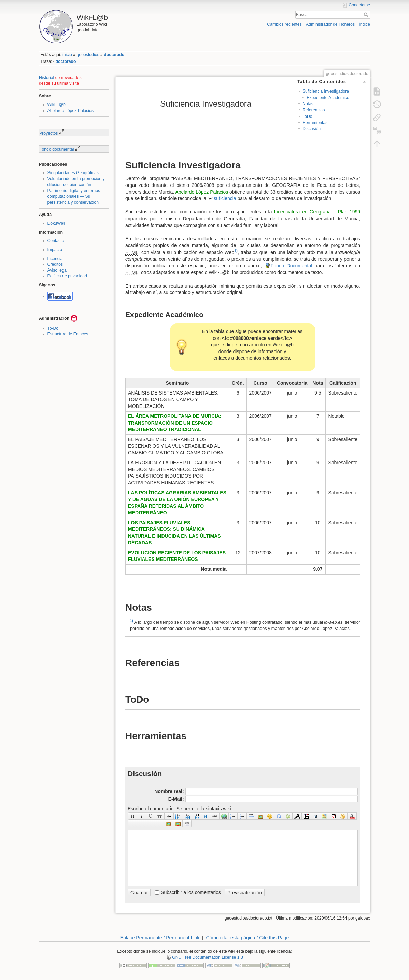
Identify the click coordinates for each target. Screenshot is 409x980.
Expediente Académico (328, 98)
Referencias (314, 110)
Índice (364, 24)
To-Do (53, 328)
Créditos (55, 264)
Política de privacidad (67, 276)
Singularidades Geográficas (73, 173)
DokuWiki (56, 223)
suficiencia (225, 198)
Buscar (367, 15)
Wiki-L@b (57, 105)
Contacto (56, 241)
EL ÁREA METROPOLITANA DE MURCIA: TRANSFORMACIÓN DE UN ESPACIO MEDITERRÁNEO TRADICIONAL (175, 423)
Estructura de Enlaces (68, 334)
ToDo (307, 116)
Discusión (312, 129)
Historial (46, 78)
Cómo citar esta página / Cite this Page (248, 938)
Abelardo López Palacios (71, 111)
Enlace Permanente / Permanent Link (160, 938)
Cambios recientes (284, 24)
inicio (67, 55)
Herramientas (315, 123)
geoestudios (88, 55)
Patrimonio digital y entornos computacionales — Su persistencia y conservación (74, 196)
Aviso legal (58, 270)
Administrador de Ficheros (330, 24)
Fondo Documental (292, 266)
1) (236, 251)
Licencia (55, 259)
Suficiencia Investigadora (326, 91)
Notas (308, 104)
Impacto (55, 250)
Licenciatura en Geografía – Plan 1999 (317, 212)
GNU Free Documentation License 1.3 (208, 957)
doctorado (114, 55)
